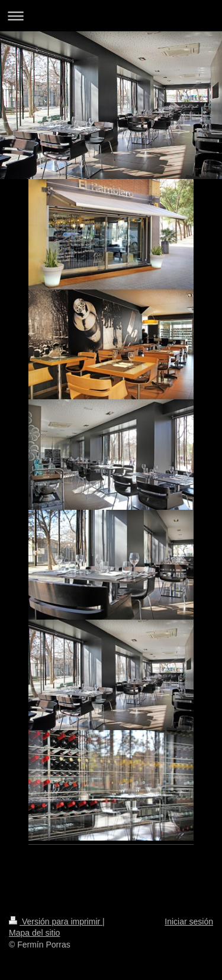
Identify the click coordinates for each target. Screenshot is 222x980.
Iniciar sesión (189, 922)
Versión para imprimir (56, 922)
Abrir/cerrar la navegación (111, 16)
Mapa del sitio (34, 933)
